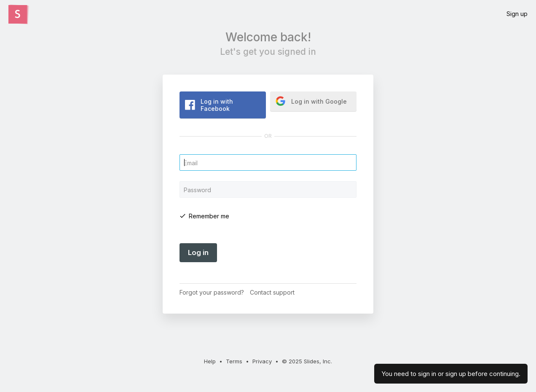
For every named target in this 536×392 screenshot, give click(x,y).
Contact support (272, 292)
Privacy (262, 361)
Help (210, 361)
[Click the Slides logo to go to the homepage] (18, 14)
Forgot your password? (212, 292)
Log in (198, 252)
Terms (234, 361)
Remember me (209, 216)
